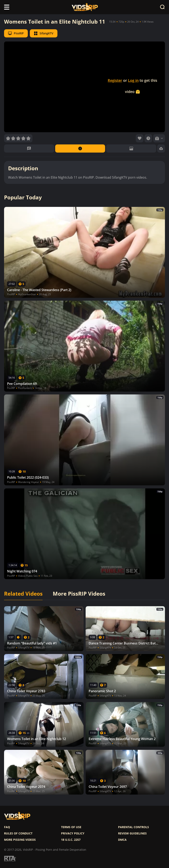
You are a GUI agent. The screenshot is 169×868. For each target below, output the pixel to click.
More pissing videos (20, 840)
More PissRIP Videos (79, 594)
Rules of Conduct (18, 833)
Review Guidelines (132, 833)
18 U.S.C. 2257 (71, 840)
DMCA (122, 840)
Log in (133, 80)
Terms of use (71, 827)
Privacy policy (73, 833)
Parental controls (133, 827)
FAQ (7, 827)
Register (115, 80)
